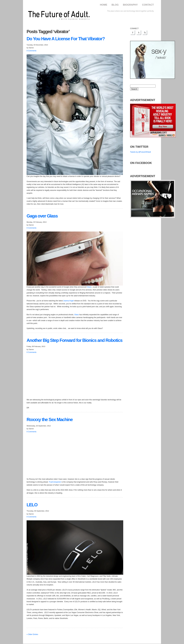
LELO (32, 505)
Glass (89, 287)
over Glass (42, 216)
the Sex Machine (50, 420)
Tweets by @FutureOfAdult (140, 152)
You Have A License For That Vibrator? (66, 39)
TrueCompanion (55, 482)
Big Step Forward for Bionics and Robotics (74, 340)
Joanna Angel (68, 301)
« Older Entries (32, 634)
